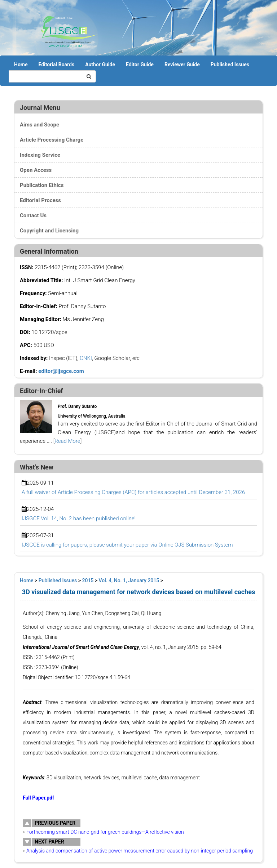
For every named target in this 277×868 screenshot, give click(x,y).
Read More (67, 441)
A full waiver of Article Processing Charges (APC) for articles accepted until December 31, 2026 (133, 492)
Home (21, 64)
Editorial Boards (56, 64)
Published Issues (230, 64)
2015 (88, 580)
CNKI (86, 358)
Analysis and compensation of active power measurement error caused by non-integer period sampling (140, 851)
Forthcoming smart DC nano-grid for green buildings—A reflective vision (105, 832)
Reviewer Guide (182, 64)
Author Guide (100, 64)
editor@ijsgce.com (61, 371)
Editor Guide (140, 64)
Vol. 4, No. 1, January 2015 (129, 580)
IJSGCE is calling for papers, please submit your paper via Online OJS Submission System (127, 545)
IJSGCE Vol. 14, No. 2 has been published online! (79, 518)
